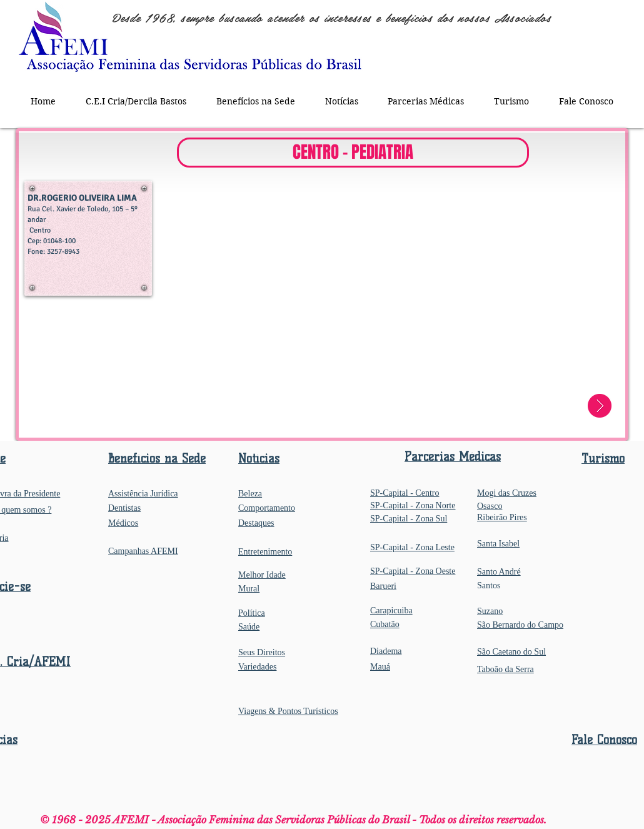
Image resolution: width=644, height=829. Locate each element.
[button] (256, 101)
